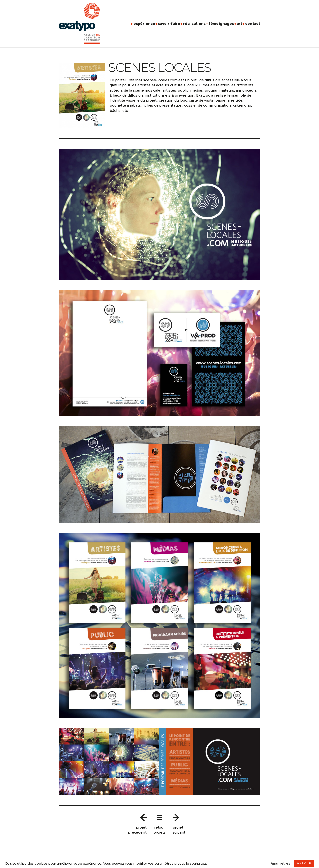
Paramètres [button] (280, 863)
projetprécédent (137, 830)
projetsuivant (179, 830)
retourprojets (160, 830)
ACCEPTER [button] (304, 863)
